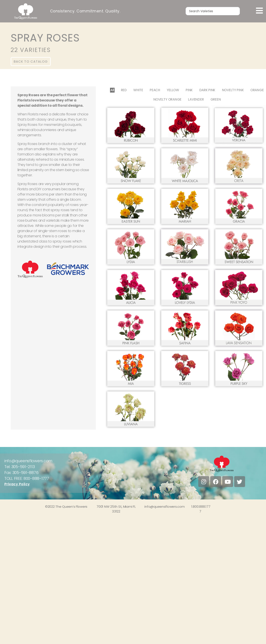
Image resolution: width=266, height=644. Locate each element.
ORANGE (257, 90)
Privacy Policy (17, 484)
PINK (189, 90)
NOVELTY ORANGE (167, 99)
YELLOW (173, 90)
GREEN (216, 99)
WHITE (138, 90)
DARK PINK (207, 90)
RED (124, 90)
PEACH (155, 90)
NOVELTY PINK (233, 90)
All (112, 90)
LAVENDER (196, 99)
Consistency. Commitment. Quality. (85, 11)
